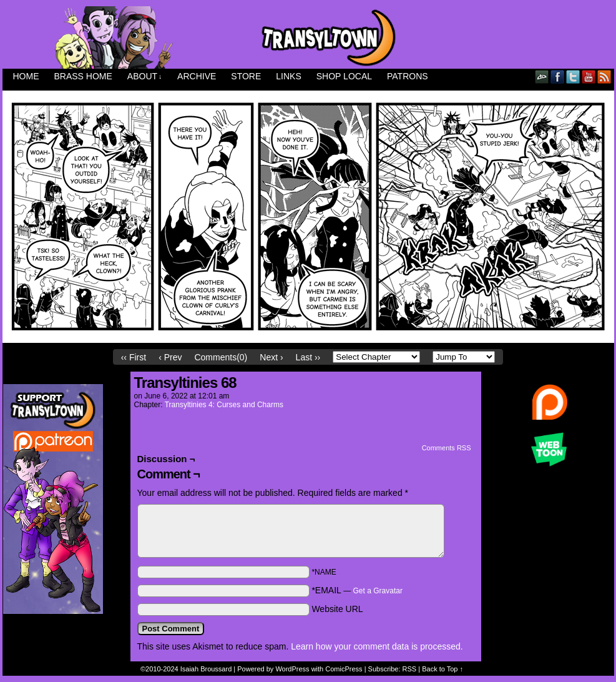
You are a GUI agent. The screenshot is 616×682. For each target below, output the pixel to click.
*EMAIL (357, 590)
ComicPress (344, 669)
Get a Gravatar (378, 591)
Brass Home (83, 76)
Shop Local (344, 76)
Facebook (558, 77)
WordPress (292, 669)
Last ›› (308, 357)
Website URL (337, 609)
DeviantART (542, 77)
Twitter (573, 77)
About (145, 77)
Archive (197, 76)
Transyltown (308, 37)
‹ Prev (170, 357)
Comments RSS (447, 448)
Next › (271, 357)
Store (246, 76)
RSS (604, 77)
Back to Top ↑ (442, 669)
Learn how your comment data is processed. (377, 646)
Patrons (408, 76)
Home (26, 76)
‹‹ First (134, 357)
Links (288, 76)
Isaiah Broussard (206, 669)
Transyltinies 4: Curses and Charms (224, 405)
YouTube (589, 77)
